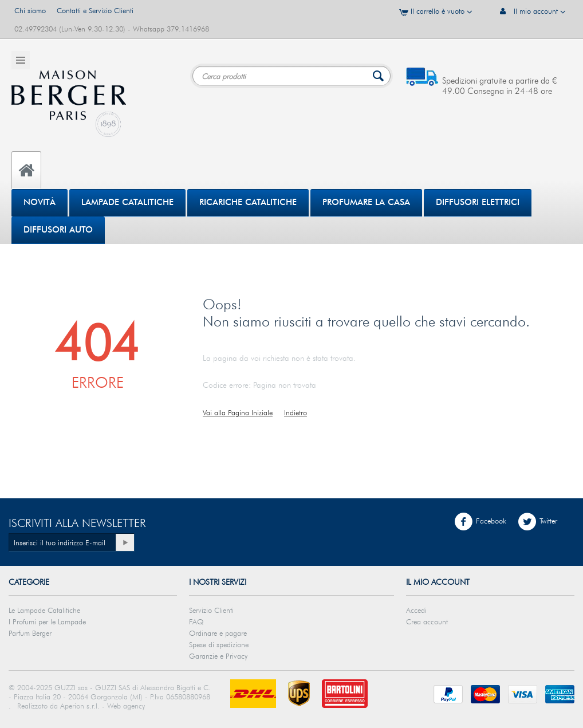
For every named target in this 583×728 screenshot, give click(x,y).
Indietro (296, 412)
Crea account (427, 621)
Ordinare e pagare (218, 633)
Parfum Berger (30, 633)
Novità (40, 202)
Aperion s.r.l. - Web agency (103, 706)
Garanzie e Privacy (218, 656)
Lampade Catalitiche (127, 202)
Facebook (480, 522)
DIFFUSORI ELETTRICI (478, 202)
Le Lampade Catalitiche (44, 610)
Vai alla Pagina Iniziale (238, 412)
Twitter (537, 522)
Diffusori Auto (58, 230)
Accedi (416, 610)
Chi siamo (30, 10)
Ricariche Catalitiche (248, 202)
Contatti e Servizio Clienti (95, 10)
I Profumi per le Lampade (47, 621)
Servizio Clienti (211, 610)
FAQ (196, 621)
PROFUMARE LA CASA (366, 202)
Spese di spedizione (219, 644)
